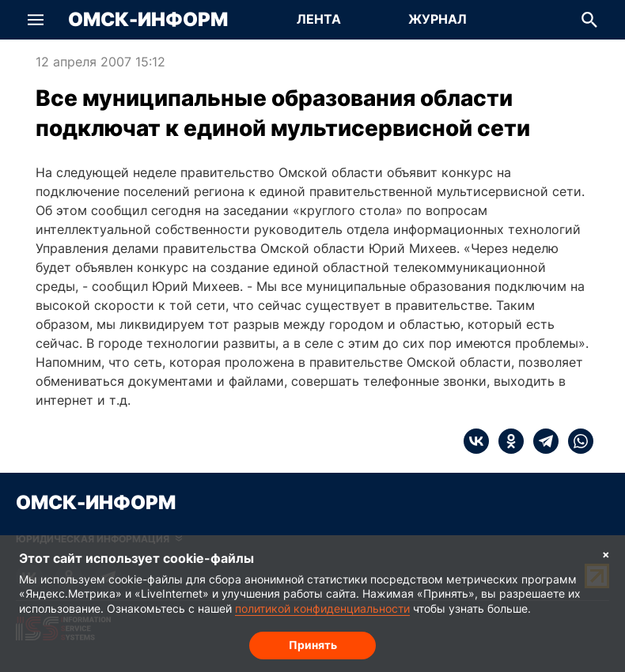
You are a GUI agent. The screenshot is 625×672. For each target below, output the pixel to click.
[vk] (476, 441)
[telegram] (541, 441)
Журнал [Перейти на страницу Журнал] (437, 19)
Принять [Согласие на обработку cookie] (313, 645)
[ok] (506, 441)
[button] (36, 20)
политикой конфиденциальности (322, 608)
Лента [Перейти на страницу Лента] (319, 19)
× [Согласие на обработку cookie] (606, 554)
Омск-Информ (148, 20)
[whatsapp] (576, 441)
